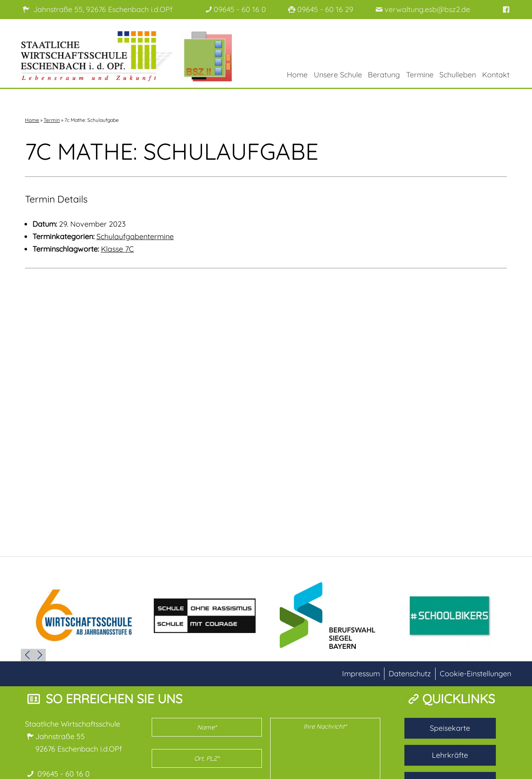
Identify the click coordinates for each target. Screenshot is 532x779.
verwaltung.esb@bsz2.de (422, 9)
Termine (420, 75)
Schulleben (458, 75)
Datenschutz (410, 673)
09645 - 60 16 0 (235, 9)
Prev (27, 655)
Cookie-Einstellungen (475, 673)
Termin (52, 120)
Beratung (384, 75)
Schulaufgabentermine (135, 236)
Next (39, 655)
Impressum (361, 673)
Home (297, 75)
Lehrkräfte (450, 755)
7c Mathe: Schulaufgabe (172, 151)
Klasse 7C (117, 249)
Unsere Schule (338, 75)
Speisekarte (450, 728)
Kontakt (496, 75)
